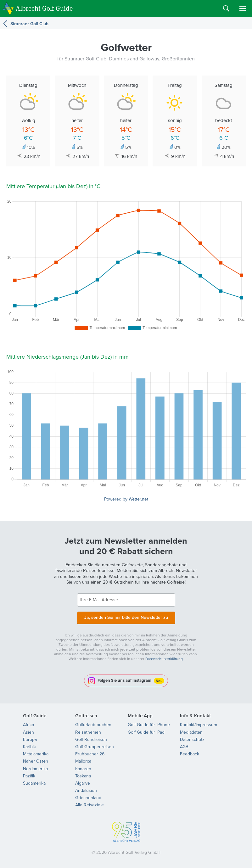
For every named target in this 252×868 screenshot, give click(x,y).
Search (226, 8)
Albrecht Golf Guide (44, 8)
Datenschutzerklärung (164, 659)
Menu (243, 8)
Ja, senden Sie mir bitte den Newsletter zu (126, 617)
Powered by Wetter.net (126, 499)
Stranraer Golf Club (29, 24)
